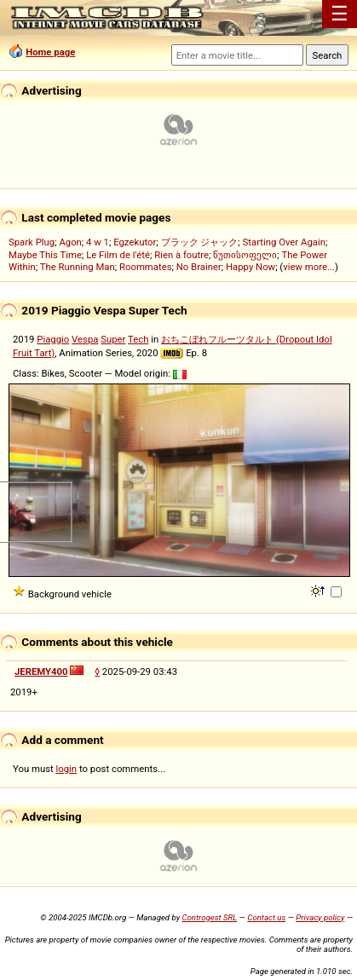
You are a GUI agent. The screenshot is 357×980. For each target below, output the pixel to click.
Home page (50, 52)
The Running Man (78, 267)
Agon (70, 242)
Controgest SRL (209, 917)
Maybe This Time (45, 255)
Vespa (85, 339)
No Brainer (199, 267)
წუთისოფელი (245, 255)
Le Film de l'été (118, 255)
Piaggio (53, 339)
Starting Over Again (284, 242)
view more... (309, 267)
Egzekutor (135, 242)
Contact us (266, 917)
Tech (138, 339)
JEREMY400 (41, 672)
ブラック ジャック (200, 242)
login (67, 769)
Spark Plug (32, 242)
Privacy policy (320, 917)
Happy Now (250, 267)
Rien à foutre (181, 255)
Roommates (146, 267)
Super (113, 339)
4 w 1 (98, 242)
